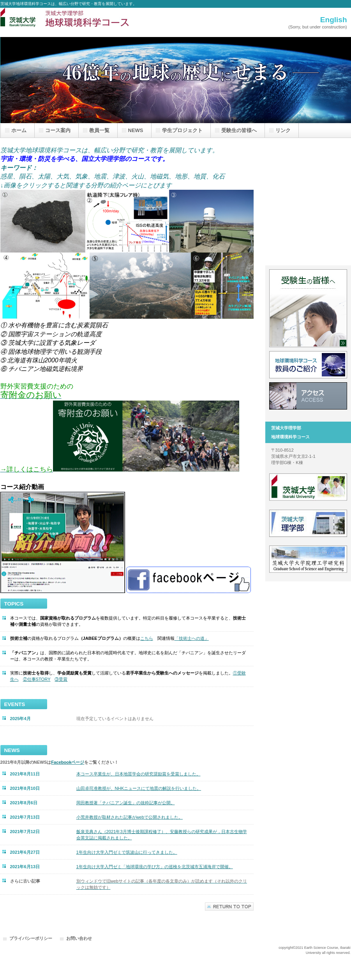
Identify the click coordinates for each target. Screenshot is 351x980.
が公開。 (126, 803)
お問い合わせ (79, 938)
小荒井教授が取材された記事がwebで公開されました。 (130, 817)
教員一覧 (308, 365)
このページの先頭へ (229, 907)
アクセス (308, 396)
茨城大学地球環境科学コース (78, 22)
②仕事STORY (37, 679)
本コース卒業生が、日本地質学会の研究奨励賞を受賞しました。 (138, 774)
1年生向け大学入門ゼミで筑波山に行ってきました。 (127, 852)
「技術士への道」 (192, 638)
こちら (147, 638)
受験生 (308, 308)
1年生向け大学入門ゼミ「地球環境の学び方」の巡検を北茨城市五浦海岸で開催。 (155, 867)
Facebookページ (68, 762)
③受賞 (61, 679)
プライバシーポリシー (31, 938)
